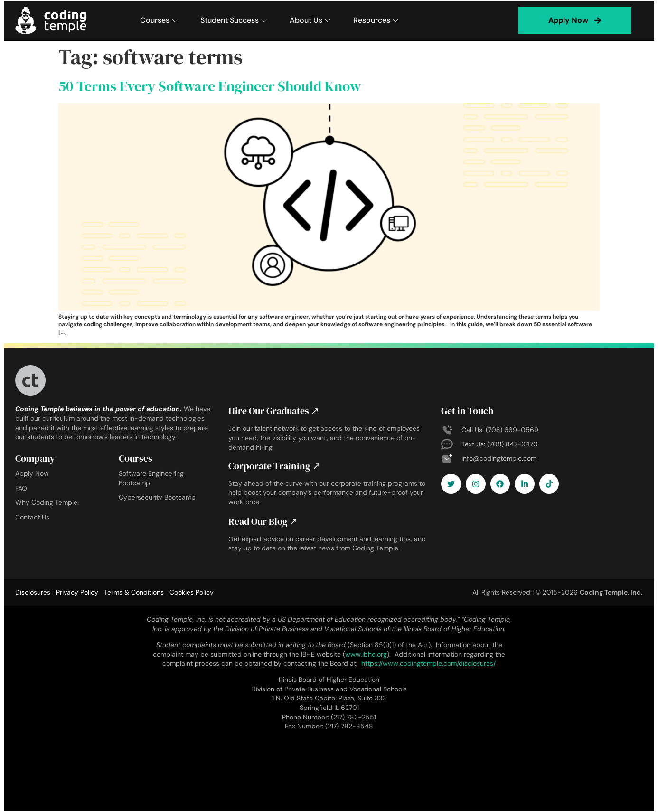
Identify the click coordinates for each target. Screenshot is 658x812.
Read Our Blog (263, 521)
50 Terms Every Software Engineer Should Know (210, 86)
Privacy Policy (77, 592)
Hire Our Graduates (274, 411)
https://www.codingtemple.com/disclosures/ (428, 663)
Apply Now (32, 473)
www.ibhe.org (366, 654)
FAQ (21, 488)
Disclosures (33, 592)
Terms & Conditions (134, 592)
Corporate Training (274, 466)
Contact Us (32, 517)
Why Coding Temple (46, 502)
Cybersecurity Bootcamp (157, 497)
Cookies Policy (192, 592)
